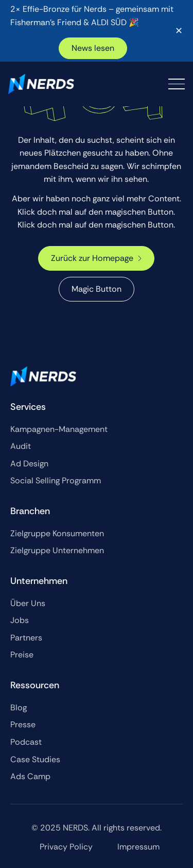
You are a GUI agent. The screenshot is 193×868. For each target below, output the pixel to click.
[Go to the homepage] (43, 376)
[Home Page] (41, 84)
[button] (177, 84)
